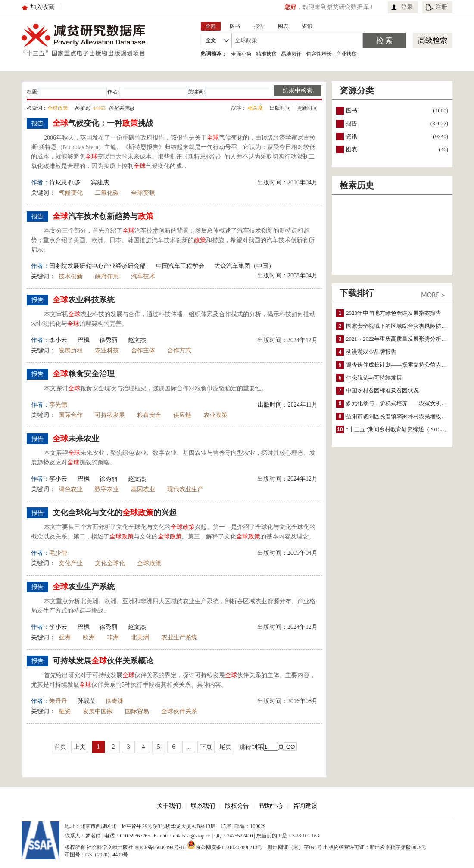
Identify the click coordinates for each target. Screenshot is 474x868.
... (189, 747)
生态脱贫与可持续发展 (374, 378)
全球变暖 (143, 193)
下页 (206, 747)
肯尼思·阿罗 (65, 182)
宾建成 (100, 182)
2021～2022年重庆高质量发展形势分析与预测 (402, 339)
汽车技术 (143, 276)
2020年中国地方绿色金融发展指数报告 (394, 313)
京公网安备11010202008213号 (225, 845)
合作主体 (143, 350)
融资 (65, 711)
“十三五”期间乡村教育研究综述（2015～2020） (405, 429)
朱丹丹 (58, 701)
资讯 (352, 136)
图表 (352, 149)
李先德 (58, 405)
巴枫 (84, 340)
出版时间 (280, 108)
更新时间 (307, 108)
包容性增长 (319, 54)
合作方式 (179, 350)
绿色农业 (71, 489)
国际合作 (71, 415)
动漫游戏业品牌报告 (371, 352)
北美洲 (140, 637)
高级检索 (433, 40)
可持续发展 (110, 415)
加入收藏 (42, 7)
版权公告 (237, 806)
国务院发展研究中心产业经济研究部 (97, 266)
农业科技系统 (84, 300)
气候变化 (71, 193)
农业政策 (215, 415)
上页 (80, 747)
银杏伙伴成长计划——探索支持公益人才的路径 (405, 365)
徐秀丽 (109, 340)
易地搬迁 (291, 54)
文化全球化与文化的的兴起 (115, 513)
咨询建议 (305, 806)
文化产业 (71, 563)
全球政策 (149, 563)
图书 (352, 110)
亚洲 (65, 637)
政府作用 (107, 276)
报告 (352, 123)
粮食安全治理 (84, 374)
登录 (407, 7)
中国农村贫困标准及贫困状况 (382, 390)
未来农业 (76, 439)
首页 (60, 747)
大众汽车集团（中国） (244, 266)
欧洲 (89, 637)
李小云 (58, 340)
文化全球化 (110, 563)
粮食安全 (149, 415)
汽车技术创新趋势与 (103, 216)
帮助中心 (271, 806)
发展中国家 (98, 711)
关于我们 (169, 806)
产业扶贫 (346, 54)
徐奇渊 (115, 701)
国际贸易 (137, 711)
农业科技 (107, 350)
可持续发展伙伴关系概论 (103, 661)
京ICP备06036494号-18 (160, 847)
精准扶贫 (266, 54)
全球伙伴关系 (179, 711)
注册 (441, 7)
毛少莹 (58, 553)
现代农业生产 (185, 489)
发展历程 (71, 350)
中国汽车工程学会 (180, 266)
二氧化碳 (107, 193)
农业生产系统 (84, 587)
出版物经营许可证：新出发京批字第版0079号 (375, 847)
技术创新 (71, 276)
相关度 (255, 108)
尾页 (225, 747)
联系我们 (203, 806)
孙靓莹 (87, 701)
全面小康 (241, 54)
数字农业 (107, 489)
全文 (211, 40)
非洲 (113, 637)
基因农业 (143, 489)
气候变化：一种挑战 (103, 123)
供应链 (182, 415)
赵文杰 (137, 340)
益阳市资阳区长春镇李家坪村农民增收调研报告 (405, 416)
